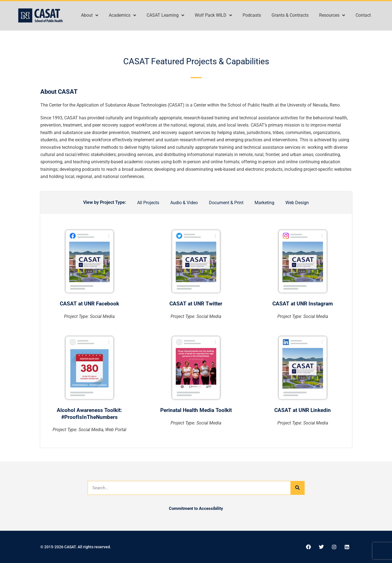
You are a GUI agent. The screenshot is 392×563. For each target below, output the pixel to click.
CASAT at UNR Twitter (196, 304)
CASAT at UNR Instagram (303, 304)
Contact (363, 15)
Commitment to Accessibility (196, 508)
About (90, 15)
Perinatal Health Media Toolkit (196, 410)
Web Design (297, 203)
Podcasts (252, 15)
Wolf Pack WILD (213, 15)
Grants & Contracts (290, 15)
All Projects (148, 203)
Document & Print (226, 203)
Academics (122, 15)
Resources (332, 15)
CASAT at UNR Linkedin (303, 410)
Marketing (264, 203)
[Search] (297, 488)
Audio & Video (184, 203)
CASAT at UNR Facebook (89, 304)
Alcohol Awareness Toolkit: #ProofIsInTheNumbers (89, 414)
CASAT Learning (165, 15)
